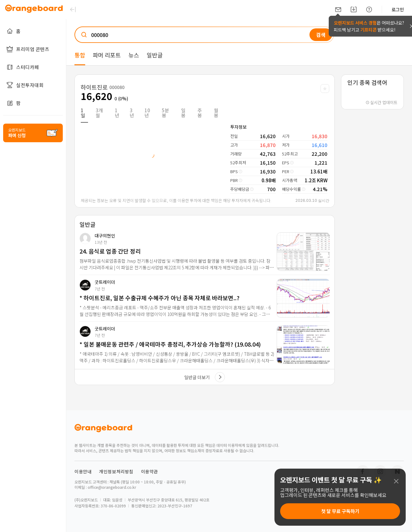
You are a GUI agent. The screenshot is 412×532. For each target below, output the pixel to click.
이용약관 (150, 471)
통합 (80, 55)
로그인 (398, 9)
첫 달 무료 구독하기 (340, 511)
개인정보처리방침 (116, 471)
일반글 (155, 55)
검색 (321, 35)
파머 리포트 (107, 55)
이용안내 (83, 471)
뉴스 (134, 55)
